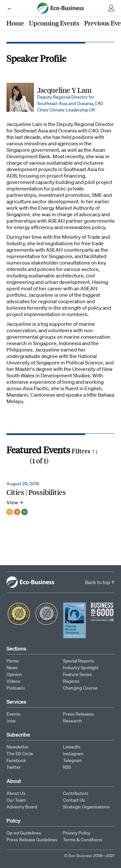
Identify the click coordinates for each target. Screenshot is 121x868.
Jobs (11, 721)
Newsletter (18, 747)
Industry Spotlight (81, 668)
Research (72, 721)
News (12, 668)
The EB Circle (20, 754)
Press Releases (78, 714)
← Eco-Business (10, 8)
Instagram (73, 754)
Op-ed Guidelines (24, 833)
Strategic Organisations (86, 807)
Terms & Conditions (83, 840)
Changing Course (80, 688)
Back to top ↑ (100, 582)
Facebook (16, 760)
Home (15, 23)
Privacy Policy (77, 833)
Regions (71, 681)
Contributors (76, 793)
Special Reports (79, 661)
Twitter (14, 767)
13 (25, 512)
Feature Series (77, 674)
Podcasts (16, 688)
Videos (13, 681)
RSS (67, 767)
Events (13, 714)
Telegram (72, 760)
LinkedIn (72, 747)
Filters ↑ (85, 451)
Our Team (16, 800)
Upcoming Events (54, 23)
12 (17, 512)
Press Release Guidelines (32, 840)
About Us (16, 793)
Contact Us (74, 800)
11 (10, 512)
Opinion (14, 674)
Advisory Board (22, 807)
